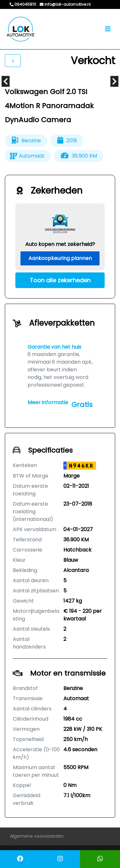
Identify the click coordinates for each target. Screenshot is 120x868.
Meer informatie (48, 402)
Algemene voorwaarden (37, 836)
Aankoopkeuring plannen (60, 258)
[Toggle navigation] (108, 29)
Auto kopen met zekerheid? (60, 244)
